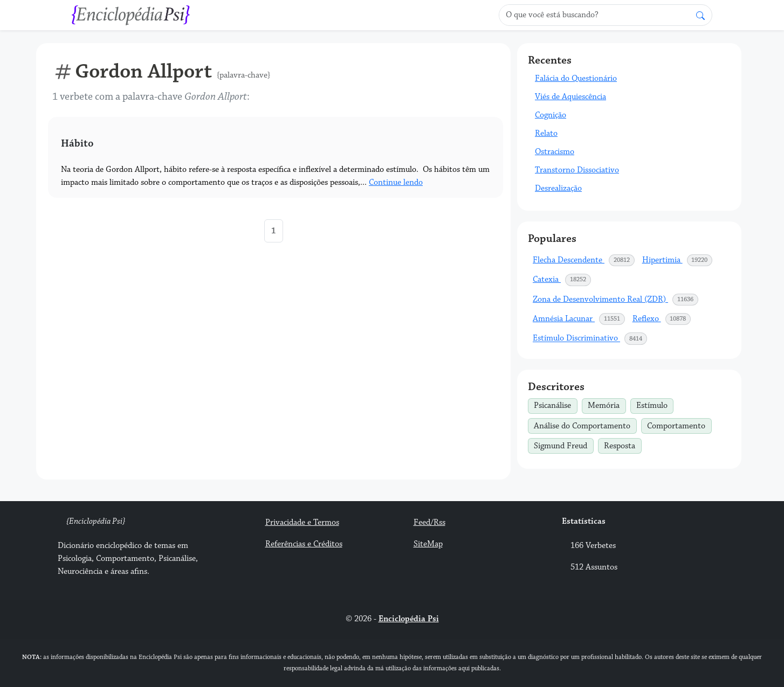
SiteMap (428, 544)
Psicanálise (555, 405)
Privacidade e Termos (302, 522)
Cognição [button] (551, 115)
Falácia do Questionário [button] (576, 78)
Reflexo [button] (662, 319)
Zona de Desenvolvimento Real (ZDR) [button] (616, 300)
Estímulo (655, 405)
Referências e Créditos (304, 544)
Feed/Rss (429, 522)
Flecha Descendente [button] (584, 260)
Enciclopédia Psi (409, 619)
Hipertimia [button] (678, 260)
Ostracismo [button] (555, 152)
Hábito (77, 143)
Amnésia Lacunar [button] (579, 319)
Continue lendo (396, 182)
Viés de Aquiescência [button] (570, 97)
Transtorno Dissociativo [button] (577, 170)
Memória (607, 405)
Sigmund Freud (563, 445)
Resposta (623, 445)
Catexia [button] (562, 280)
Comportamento (679, 425)
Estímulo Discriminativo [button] (590, 338)
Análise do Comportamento (585, 425)
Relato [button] (546, 133)
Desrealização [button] (558, 188)
